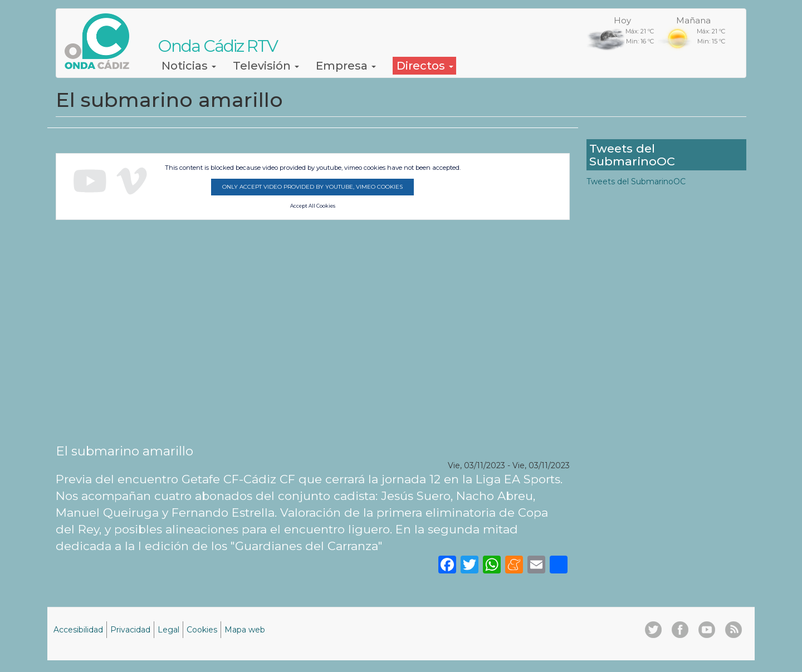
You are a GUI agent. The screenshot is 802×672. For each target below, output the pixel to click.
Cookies (202, 630)
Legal (168, 630)
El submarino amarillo (124, 451)
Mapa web (245, 630)
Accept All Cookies (313, 206)
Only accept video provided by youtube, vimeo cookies (312, 187)
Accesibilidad (78, 630)
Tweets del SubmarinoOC (636, 182)
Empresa (346, 66)
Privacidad (130, 630)
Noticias (189, 66)
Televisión (266, 66)
